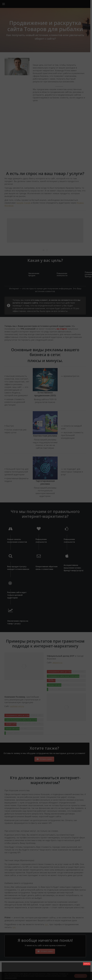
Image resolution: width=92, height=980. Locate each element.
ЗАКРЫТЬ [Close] (87, 964)
